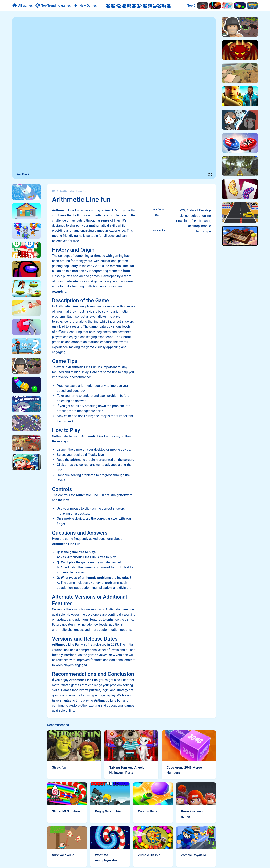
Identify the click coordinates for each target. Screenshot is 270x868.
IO (54, 191)
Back (23, 174)
